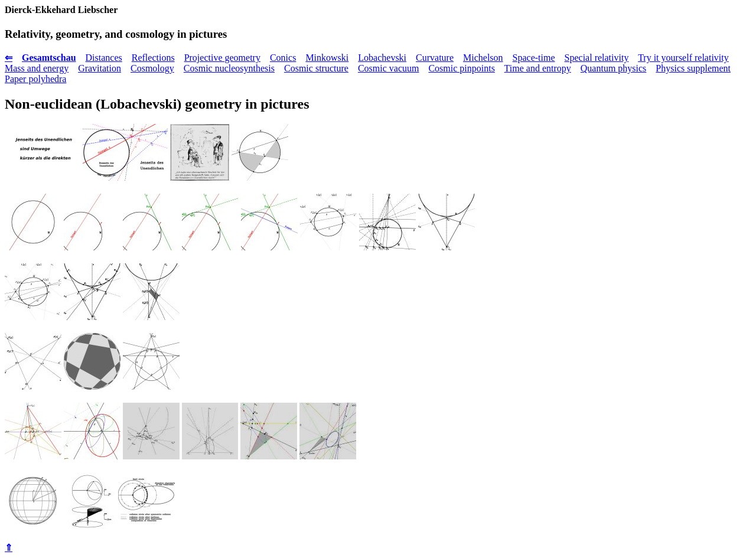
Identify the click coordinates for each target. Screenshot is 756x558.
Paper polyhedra (35, 79)
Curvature (435, 58)
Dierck (18, 10)
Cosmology (152, 68)
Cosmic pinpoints (461, 68)
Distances (104, 58)
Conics (283, 58)
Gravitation (100, 68)
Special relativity (597, 58)
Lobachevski (382, 58)
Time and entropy (538, 68)
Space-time (534, 58)
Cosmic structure (316, 68)
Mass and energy (37, 68)
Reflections (153, 58)
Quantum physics (614, 68)
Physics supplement (693, 68)
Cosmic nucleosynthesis (229, 68)
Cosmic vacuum (389, 68)
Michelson (483, 58)
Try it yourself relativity (683, 58)
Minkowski (327, 58)
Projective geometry (222, 58)
